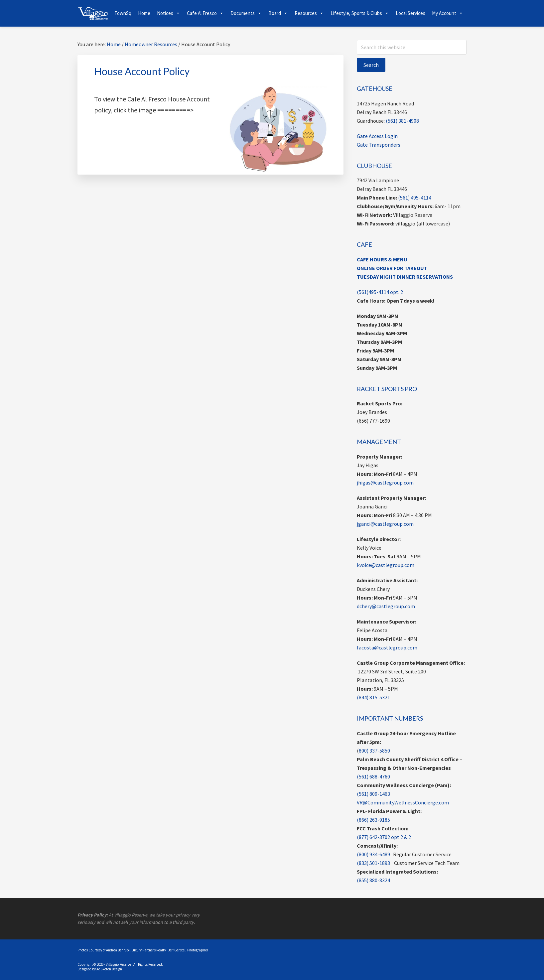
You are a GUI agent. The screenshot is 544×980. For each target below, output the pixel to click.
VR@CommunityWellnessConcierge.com (403, 802)
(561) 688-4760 (373, 776)
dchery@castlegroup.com (386, 606)
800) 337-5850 (374, 751)
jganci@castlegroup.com (385, 524)
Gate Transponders (379, 145)
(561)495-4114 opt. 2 (380, 292)
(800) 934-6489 (373, 854)
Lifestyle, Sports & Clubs (360, 13)
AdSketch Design (109, 969)
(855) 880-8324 (373, 880)
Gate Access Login (377, 136)
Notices (169, 13)
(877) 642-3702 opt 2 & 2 (384, 837)
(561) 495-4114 (415, 198)
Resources (309, 13)
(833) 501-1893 (373, 863)
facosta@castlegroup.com (387, 647)
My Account (448, 13)
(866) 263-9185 (373, 820)
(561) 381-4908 (402, 121)
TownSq (123, 13)
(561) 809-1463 (373, 794)
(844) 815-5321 (373, 697)
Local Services (410, 13)
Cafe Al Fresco (205, 13)
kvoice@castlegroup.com (386, 565)
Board (278, 13)
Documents (246, 13)
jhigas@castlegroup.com (385, 483)
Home (144, 13)
